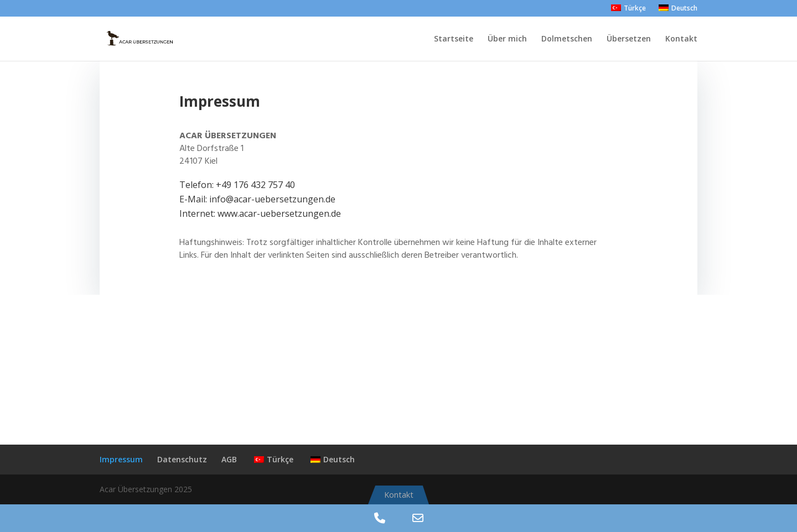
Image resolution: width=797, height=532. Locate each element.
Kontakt (681, 39)
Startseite (454, 39)
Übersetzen (629, 39)
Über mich (507, 39)
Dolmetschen (567, 39)
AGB (229, 459)
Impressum (121, 459)
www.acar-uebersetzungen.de (279, 213)
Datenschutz (182, 459)
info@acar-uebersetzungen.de (272, 199)
